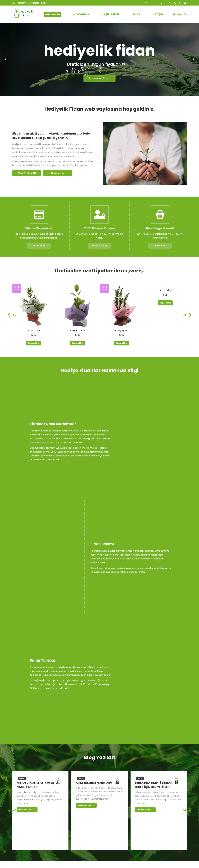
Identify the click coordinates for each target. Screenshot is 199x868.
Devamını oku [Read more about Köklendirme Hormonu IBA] (86, 805)
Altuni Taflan (77, 331)
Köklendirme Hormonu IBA (97, 783)
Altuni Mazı (34, 331)
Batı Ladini (165, 290)
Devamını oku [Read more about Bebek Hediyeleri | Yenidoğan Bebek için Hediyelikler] (145, 810)
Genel (22, 779)
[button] (12, 315)
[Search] (154, 3)
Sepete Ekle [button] (34, 343)
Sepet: (180, 14)
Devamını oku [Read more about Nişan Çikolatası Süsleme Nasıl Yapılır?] (26, 810)
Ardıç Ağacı (122, 331)
